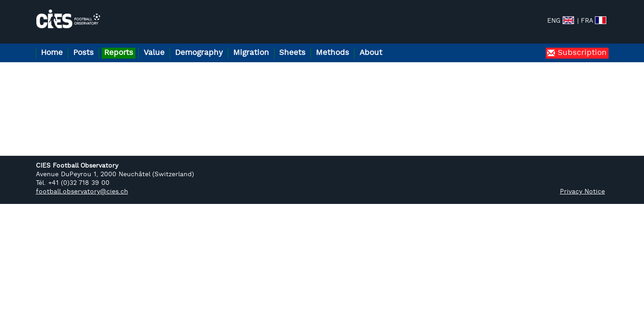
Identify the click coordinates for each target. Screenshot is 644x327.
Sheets (323, 45)
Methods (368, 45)
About (411, 45)
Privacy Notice (582, 184)
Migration (277, 45)
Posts (91, 45)
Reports (130, 45)
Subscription (581, 45)
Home (55, 45)
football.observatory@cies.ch (82, 184)
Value (170, 45)
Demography (220, 45)
